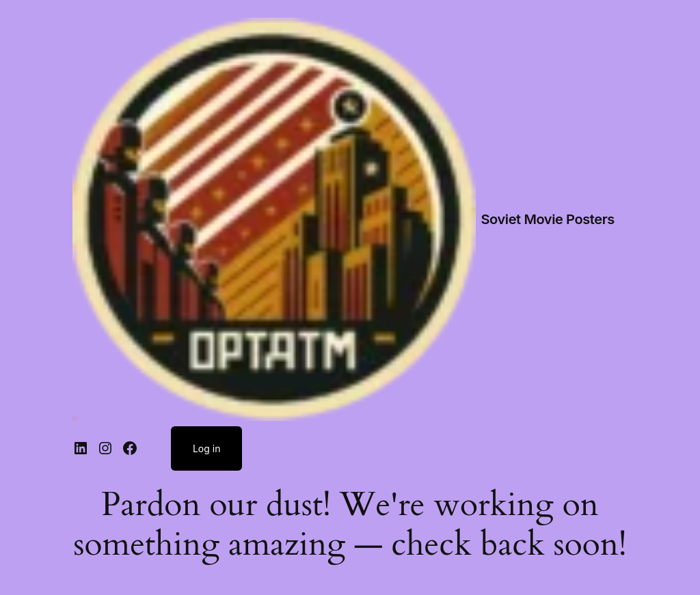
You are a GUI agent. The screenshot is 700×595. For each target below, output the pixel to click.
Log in (207, 448)
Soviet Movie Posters (548, 219)
